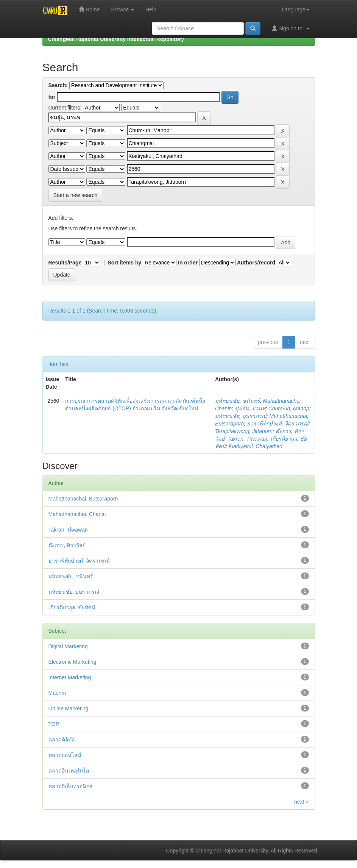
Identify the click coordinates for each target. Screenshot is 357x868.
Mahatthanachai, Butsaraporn (83, 499)
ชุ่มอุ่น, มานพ (250, 408)
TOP (54, 724)
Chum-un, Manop (289, 408)
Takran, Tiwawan (247, 439)
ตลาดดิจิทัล (62, 740)
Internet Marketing (70, 677)
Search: (58, 85)
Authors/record (256, 263)
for (52, 97)
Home (89, 9)
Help (151, 9)
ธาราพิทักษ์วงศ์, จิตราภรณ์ (278, 424)
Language (295, 9)
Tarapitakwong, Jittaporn (244, 431)
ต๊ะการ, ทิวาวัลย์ (67, 545)
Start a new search (76, 195)
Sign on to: (291, 28)
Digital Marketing (68, 646)
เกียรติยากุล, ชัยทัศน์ (72, 607)
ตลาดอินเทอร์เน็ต (69, 771)
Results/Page (65, 263)
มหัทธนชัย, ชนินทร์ (238, 401)
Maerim (57, 693)
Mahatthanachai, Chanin (77, 514)
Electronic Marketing (72, 662)
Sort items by (125, 263)
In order (188, 263)
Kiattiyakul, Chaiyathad (256, 446)
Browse (122, 9)
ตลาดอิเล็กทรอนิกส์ (71, 786)
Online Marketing (69, 708)
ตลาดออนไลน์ (65, 755)
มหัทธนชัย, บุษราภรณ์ (241, 416)
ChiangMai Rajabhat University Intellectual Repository (116, 39)
